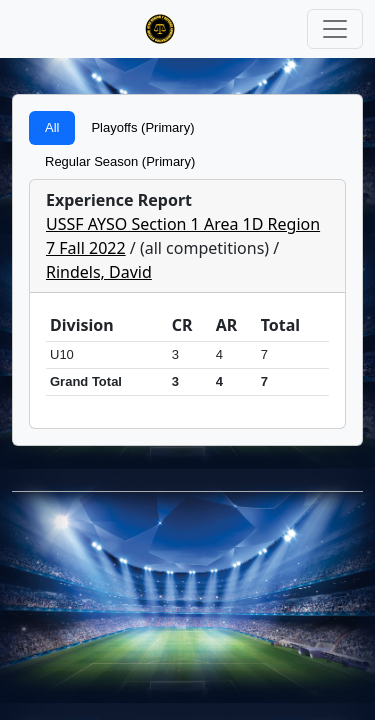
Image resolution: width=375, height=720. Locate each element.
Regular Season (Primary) (120, 161)
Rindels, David (99, 272)
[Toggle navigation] (335, 29)
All (52, 127)
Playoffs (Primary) (142, 127)
